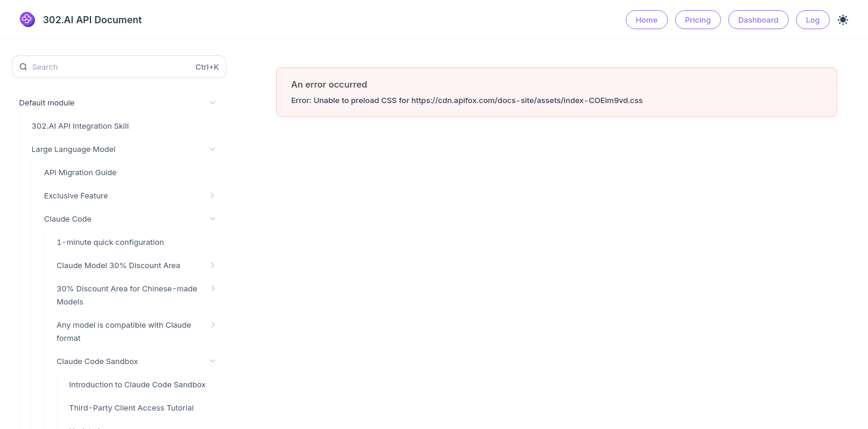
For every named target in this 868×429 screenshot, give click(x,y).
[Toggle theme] (843, 20)
